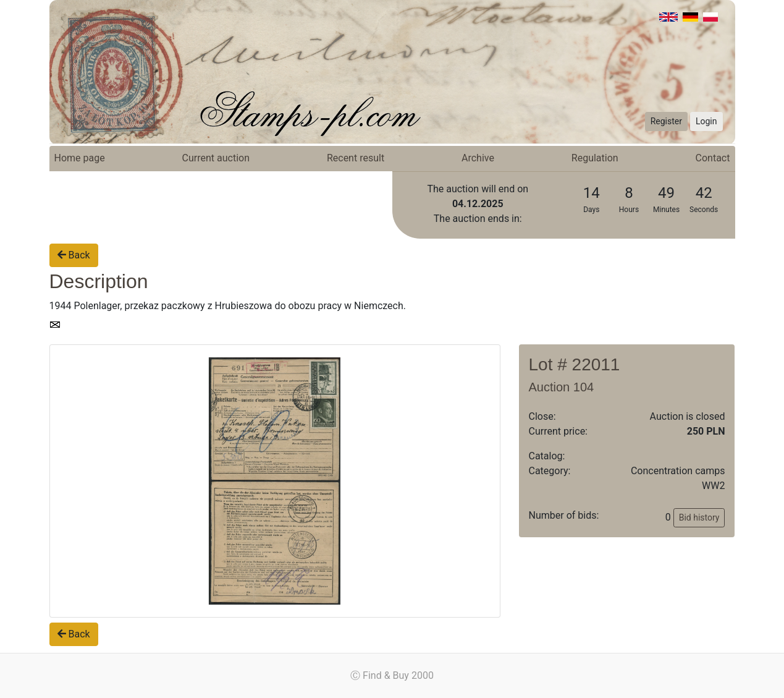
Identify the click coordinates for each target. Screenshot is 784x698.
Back (74, 255)
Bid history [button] (699, 517)
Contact (713, 158)
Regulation (595, 158)
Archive (478, 158)
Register (666, 121)
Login (706, 121)
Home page (80, 158)
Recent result (356, 158)
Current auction (216, 158)
